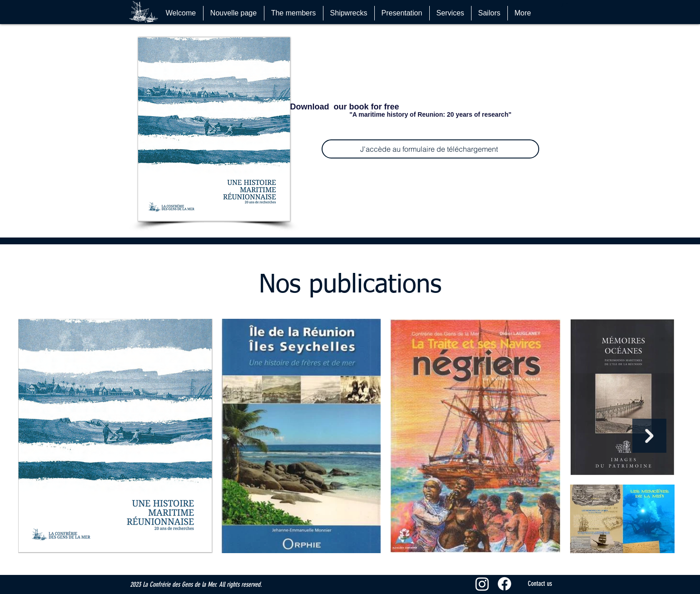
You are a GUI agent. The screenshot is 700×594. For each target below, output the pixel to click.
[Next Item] (649, 436)
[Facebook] (504, 584)
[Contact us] (540, 584)
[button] (565, 12)
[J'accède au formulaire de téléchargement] (430, 149)
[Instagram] (482, 584)
